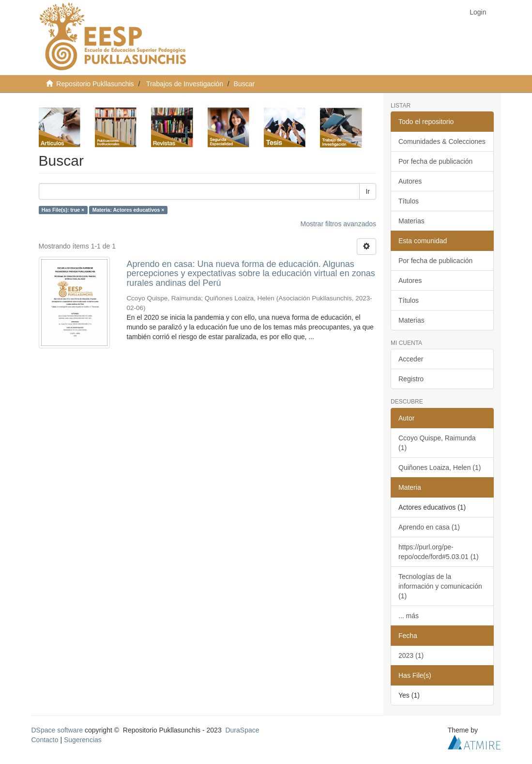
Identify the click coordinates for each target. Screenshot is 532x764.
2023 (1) (411, 655)
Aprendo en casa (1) (429, 527)
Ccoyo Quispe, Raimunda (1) (437, 443)
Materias (411, 221)
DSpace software (57, 730)
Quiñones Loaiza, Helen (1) (440, 468)
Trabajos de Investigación (185, 84)
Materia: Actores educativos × (129, 210)
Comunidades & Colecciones (442, 141)
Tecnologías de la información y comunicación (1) (440, 586)
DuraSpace (242, 730)
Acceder (411, 359)
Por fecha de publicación (435, 161)
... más (409, 616)
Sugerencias (83, 740)
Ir (368, 191)
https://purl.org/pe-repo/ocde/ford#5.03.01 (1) (439, 552)
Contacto (45, 740)
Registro (411, 379)
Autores (410, 181)
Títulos (409, 201)
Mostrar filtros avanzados (338, 224)
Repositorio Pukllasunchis (95, 84)
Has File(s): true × (63, 210)
